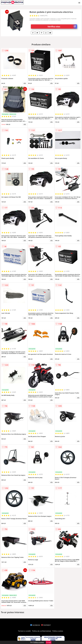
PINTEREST (46, 625)
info (25, 83)
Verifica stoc (62, 27)
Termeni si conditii (24, 631)
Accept (49, 642)
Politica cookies (58, 631)
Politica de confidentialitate (42, 631)
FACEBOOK (35, 625)
